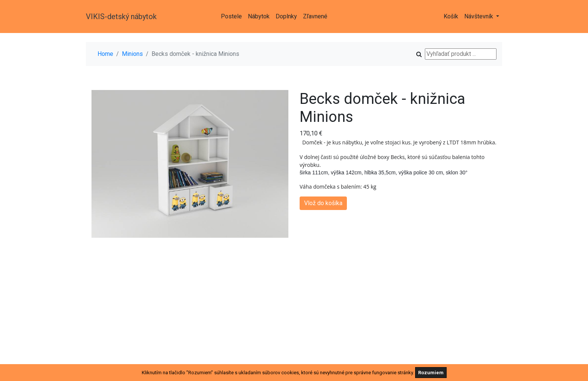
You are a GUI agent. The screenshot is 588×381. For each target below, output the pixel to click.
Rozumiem (431, 373)
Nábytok (259, 16)
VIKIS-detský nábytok (121, 16)
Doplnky (286, 16)
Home (105, 54)
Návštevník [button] (479, 16)
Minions (132, 54)
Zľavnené (315, 16)
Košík (451, 16)
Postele (231, 16)
